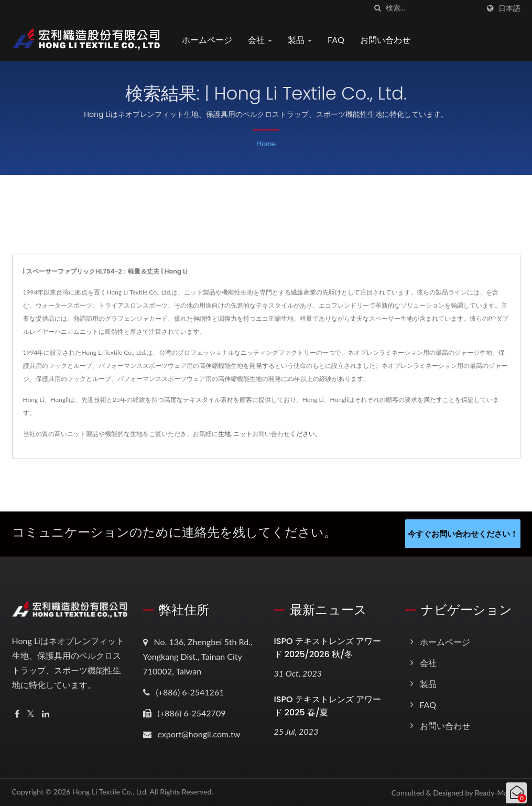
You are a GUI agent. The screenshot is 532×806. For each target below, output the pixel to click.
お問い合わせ (386, 40)
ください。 (306, 434)
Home (266, 143)
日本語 (509, 8)
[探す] (378, 8)
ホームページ (208, 40)
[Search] (432, 8)
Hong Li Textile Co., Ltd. (110, 791)
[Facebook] (17, 714)
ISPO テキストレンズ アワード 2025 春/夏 (328, 705)
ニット (243, 434)
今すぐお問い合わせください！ (463, 533)
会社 (261, 40)
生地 (224, 434)
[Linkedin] (46, 714)
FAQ (337, 40)
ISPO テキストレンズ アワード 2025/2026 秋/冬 (328, 647)
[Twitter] (31, 714)
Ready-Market (498, 792)
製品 (301, 40)
